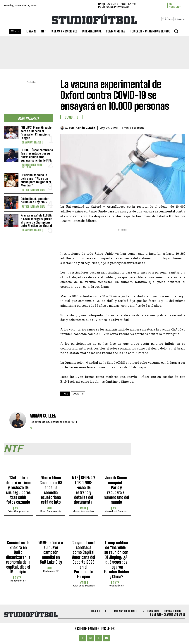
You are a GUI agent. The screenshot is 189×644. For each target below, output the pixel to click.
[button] (176, 31)
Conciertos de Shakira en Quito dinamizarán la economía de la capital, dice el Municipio (18, 557)
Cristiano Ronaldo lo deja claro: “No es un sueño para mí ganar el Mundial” (36, 180)
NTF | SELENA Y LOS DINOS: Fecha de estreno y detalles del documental (84, 490)
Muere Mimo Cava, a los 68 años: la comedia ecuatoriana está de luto (51, 490)
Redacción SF (18, 581)
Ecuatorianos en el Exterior (32, 166)
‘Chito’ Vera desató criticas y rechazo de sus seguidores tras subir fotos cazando (18, 490)
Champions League (32, 143)
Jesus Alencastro (84, 511)
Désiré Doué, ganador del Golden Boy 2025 (35, 200)
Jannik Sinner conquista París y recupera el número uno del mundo (116, 490)
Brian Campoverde (18, 511)
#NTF (18, 508)
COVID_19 (71, 117)
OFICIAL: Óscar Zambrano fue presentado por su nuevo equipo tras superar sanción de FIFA (37, 155)
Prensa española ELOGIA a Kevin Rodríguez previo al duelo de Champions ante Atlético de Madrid (36, 220)
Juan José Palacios (116, 511)
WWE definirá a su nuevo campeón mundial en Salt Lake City (51, 552)
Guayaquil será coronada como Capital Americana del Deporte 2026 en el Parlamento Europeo (84, 560)
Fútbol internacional (33, 190)
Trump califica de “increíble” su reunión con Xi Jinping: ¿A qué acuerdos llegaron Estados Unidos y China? (116, 560)
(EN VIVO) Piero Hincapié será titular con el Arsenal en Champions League (36, 133)
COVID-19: (78, 394)
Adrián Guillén (85, 128)
